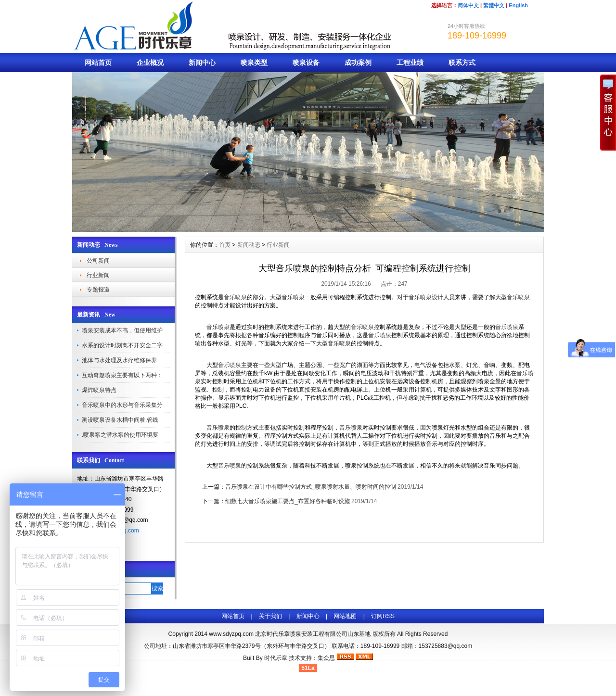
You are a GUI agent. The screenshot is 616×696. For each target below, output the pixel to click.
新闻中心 (202, 63)
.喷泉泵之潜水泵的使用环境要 (120, 435)
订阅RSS (383, 616)
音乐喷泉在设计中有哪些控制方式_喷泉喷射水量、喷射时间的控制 (311, 487)
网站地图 (345, 616)
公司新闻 (98, 261)
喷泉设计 (432, 297)
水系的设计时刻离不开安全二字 (122, 345)
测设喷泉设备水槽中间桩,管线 (120, 420)
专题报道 (98, 290)
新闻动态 (249, 245)
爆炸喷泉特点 (99, 390)
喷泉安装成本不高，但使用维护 (122, 330)
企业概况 (150, 63)
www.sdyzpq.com (231, 634)
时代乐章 (276, 658)
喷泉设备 (306, 63)
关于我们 (270, 616)
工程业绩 (410, 63)
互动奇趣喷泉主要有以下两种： (122, 375)
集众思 (326, 658)
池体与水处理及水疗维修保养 (119, 360)
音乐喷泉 (235, 297)
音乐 (414, 297)
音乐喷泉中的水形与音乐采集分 (122, 405)
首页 (225, 245)
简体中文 (468, 5)
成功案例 (358, 63)
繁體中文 (494, 5)
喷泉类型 (254, 63)
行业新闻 (98, 275)
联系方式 (462, 63)
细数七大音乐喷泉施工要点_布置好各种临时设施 (288, 501)
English (518, 5)
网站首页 (98, 63)
